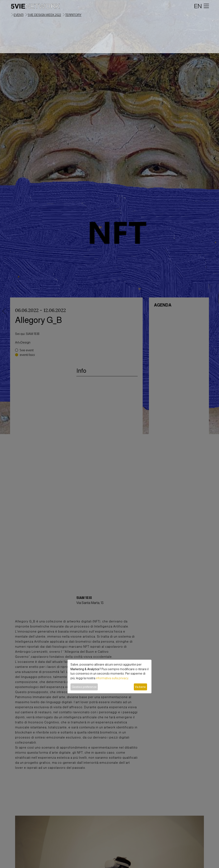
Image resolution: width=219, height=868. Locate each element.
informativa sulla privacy (112, 678)
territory (73, 15)
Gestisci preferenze (84, 687)
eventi (19, 15)
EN (198, 6)
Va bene (140, 687)
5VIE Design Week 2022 (44, 15)
